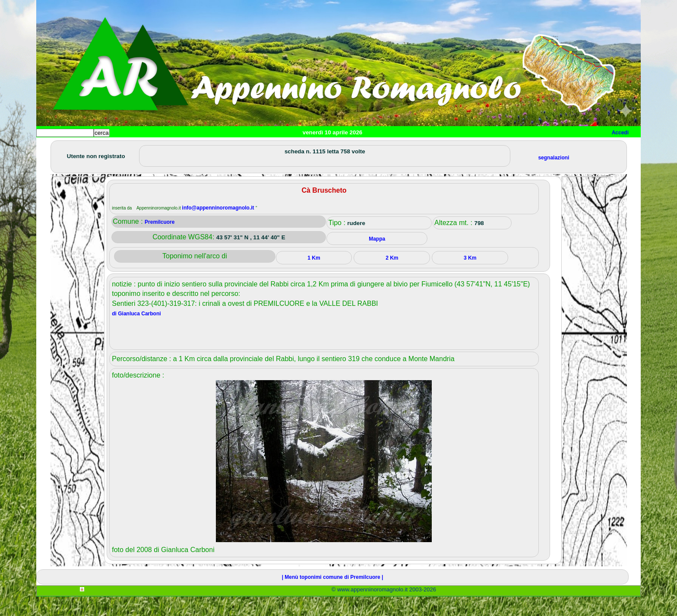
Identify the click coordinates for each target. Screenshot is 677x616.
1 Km (314, 277)
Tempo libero (212, 147)
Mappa (316, 147)
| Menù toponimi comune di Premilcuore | (333, 597)
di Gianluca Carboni (136, 333)
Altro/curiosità (269, 147)
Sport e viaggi (154, 147)
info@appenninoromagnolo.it (219, 227)
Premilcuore (160, 241)
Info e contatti (360, 147)
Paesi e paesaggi (95, 147)
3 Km (470, 277)
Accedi (620, 133)
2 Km (392, 277)
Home (51, 147)
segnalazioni (554, 177)
